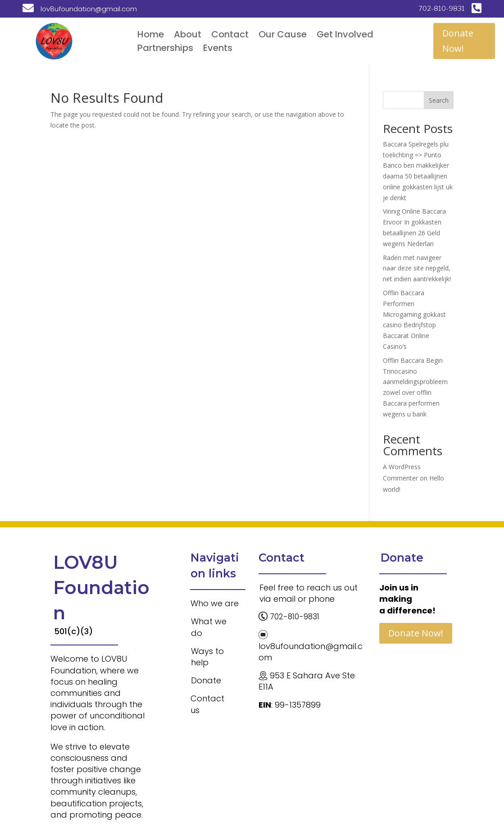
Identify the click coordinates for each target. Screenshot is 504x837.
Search (439, 100)
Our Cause (283, 36)
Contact (230, 36)
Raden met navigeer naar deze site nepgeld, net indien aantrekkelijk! (417, 268)
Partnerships (165, 49)
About (188, 36)
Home (151, 36)
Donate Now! (458, 41)
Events (218, 49)
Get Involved (345, 36)
